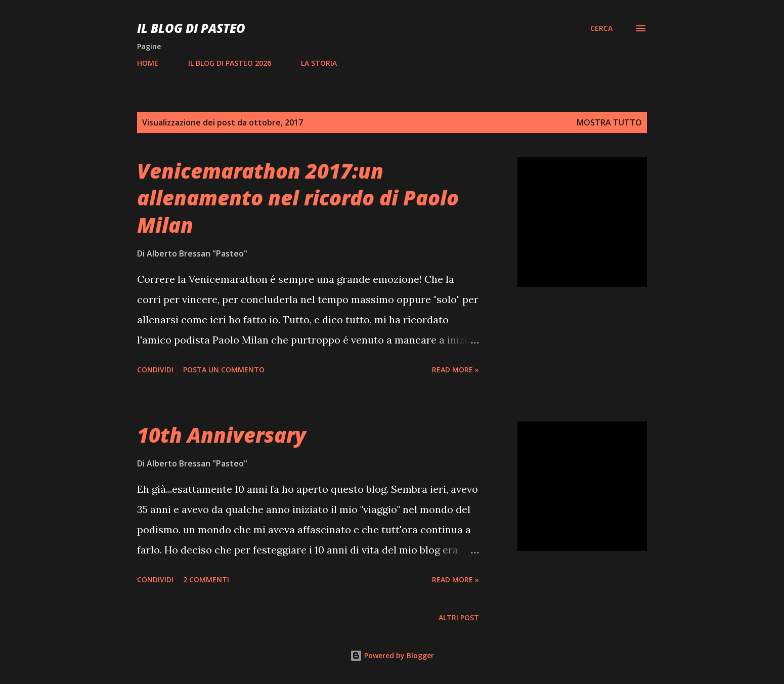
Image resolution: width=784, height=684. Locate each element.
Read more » (455, 370)
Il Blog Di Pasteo (191, 28)
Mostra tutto (609, 122)
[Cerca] (601, 28)
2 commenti (206, 580)
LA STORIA (319, 63)
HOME (148, 63)
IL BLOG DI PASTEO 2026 (230, 63)
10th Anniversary (222, 435)
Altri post (459, 617)
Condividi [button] (155, 370)
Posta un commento (224, 370)
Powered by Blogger (392, 655)
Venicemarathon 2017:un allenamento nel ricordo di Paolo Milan (298, 198)
